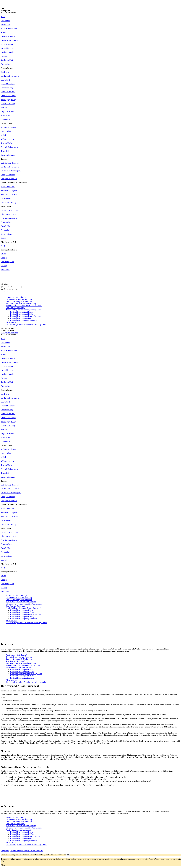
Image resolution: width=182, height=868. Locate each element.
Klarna (3, 254)
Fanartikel (5, 108)
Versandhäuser (6, 234)
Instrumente (5, 119)
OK (68, 855)
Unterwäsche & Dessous (10, 40)
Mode (3, 17)
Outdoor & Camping (9, 96)
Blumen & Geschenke (9, 214)
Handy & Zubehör (8, 175)
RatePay (4, 266)
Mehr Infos (62, 855)
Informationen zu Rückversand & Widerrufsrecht (24, 306)
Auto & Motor (6, 226)
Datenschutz (15, 851)
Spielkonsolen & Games (10, 76)
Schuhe (4, 32)
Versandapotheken (8, 187)
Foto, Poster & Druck (9, 218)
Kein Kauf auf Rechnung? (15, 308)
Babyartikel (5, 230)
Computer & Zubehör (9, 179)
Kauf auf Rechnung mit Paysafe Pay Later (26, 316)
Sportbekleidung (7, 44)
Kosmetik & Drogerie (9, 191)
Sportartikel (5, 80)
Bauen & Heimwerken (9, 147)
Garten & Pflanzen (8, 155)
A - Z (3, 246)
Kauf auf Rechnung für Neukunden (19, 301)
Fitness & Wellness (8, 92)
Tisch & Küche (7, 143)
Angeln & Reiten (7, 112)
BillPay (4, 258)
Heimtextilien (6, 131)
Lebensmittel (6, 198)
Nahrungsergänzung (8, 100)
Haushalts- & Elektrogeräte (11, 171)
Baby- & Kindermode (9, 29)
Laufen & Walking (8, 104)
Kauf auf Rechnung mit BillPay (22, 314)
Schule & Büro (6, 222)
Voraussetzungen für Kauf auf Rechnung (21, 304)
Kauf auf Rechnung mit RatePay (22, 318)
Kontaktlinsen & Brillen (10, 195)
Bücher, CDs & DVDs (9, 210)
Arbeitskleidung (7, 48)
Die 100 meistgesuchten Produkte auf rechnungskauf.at (26, 324)
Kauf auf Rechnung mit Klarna (22, 312)
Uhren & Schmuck (8, 36)
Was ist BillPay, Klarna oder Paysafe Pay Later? (23, 310)
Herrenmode (6, 25)
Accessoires (5, 64)
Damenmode (6, 21)
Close (3, 865)
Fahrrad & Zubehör (8, 84)
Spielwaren (5, 72)
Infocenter (14, 333)
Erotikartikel (6, 115)
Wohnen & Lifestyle (8, 127)
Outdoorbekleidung (8, 52)
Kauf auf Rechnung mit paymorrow (23, 320)
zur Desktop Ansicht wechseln (31, 851)
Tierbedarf (5, 151)
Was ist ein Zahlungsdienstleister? (18, 667)
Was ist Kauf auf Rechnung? (16, 297)
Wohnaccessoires (7, 139)
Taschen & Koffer (8, 60)
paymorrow (5, 270)
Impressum (5, 851)
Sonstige (4, 238)
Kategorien (5, 333)
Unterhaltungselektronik (10, 163)
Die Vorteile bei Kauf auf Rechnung (19, 299)
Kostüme (4, 56)
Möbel (3, 135)
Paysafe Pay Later (8, 262)
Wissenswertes (11, 322)
